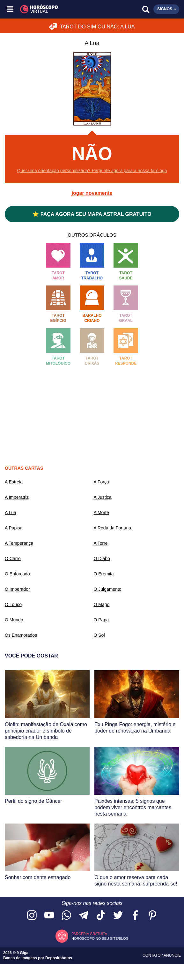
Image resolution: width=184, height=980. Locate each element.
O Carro (13, 558)
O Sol (99, 635)
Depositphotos (59, 958)
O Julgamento (108, 589)
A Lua (11, 513)
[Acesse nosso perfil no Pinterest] (152, 916)
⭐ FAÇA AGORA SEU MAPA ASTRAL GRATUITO (92, 214)
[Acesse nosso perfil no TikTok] (101, 916)
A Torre (101, 543)
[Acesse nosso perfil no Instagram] (32, 916)
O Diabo (102, 558)
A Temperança (19, 543)
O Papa (101, 620)
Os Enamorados (21, 635)
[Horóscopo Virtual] (52, 9)
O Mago (102, 604)
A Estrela (14, 482)
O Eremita (104, 574)
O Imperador (17, 589)
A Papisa (14, 528)
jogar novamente (92, 193)
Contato (152, 955)
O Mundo (14, 620)
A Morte (101, 513)
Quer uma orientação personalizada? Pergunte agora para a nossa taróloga (92, 171)
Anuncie (172, 955)
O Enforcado (17, 574)
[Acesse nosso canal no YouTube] (49, 916)
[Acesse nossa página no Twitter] (118, 916)
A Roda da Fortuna (113, 528)
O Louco (13, 604)
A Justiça (103, 497)
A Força (101, 482)
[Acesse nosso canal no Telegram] (84, 916)
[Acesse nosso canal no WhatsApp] (66, 916)
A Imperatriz (17, 497)
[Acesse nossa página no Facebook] (135, 916)
